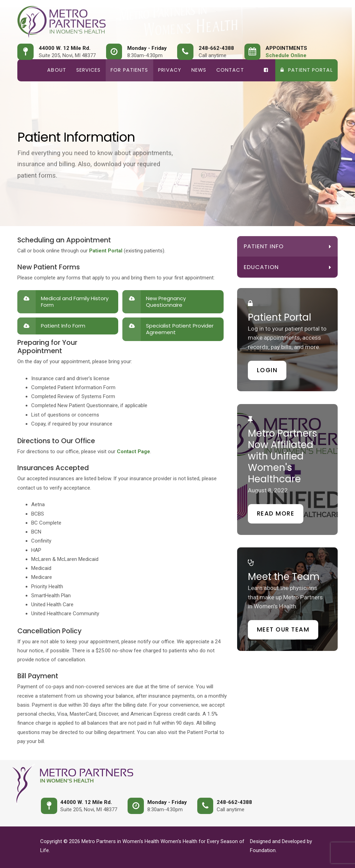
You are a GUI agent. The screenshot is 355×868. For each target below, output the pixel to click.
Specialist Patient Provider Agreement (180, 329)
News (199, 70)
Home (30, 70)
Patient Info (264, 246)
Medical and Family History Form (75, 302)
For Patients (129, 70)
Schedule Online (286, 55)
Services (89, 70)
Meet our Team (283, 629)
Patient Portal (307, 70)
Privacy (170, 70)
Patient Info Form (63, 326)
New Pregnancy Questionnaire (166, 302)
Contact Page (133, 451)
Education (261, 267)
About (57, 70)
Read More (276, 513)
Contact (230, 70)
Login (267, 370)
